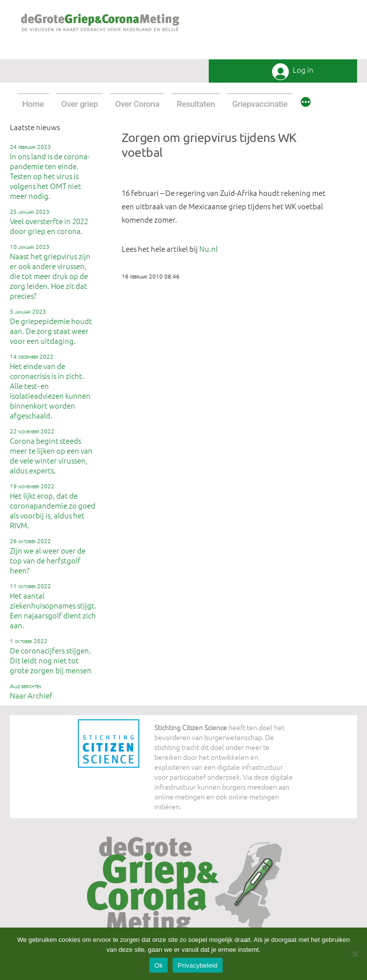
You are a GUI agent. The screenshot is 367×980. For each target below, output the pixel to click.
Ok (159, 965)
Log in (303, 70)
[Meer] (306, 103)
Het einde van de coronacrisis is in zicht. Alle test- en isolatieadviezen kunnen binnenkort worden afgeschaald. (50, 386)
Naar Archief (31, 691)
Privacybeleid (198, 965)
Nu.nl (208, 249)
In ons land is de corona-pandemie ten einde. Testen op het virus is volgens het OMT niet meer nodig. (50, 172)
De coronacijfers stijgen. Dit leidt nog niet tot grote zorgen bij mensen (51, 656)
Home (33, 104)
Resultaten (196, 104)
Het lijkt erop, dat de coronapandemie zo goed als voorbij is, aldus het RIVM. (53, 506)
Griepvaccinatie (260, 104)
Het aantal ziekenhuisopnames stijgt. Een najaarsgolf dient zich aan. (53, 606)
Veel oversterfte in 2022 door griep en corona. (49, 222)
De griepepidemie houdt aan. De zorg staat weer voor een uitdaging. (51, 327)
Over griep (80, 104)
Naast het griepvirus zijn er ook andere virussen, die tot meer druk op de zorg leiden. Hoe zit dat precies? (50, 272)
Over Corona (138, 104)
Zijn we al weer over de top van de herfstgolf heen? (48, 556)
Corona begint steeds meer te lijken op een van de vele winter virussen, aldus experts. (51, 451)
